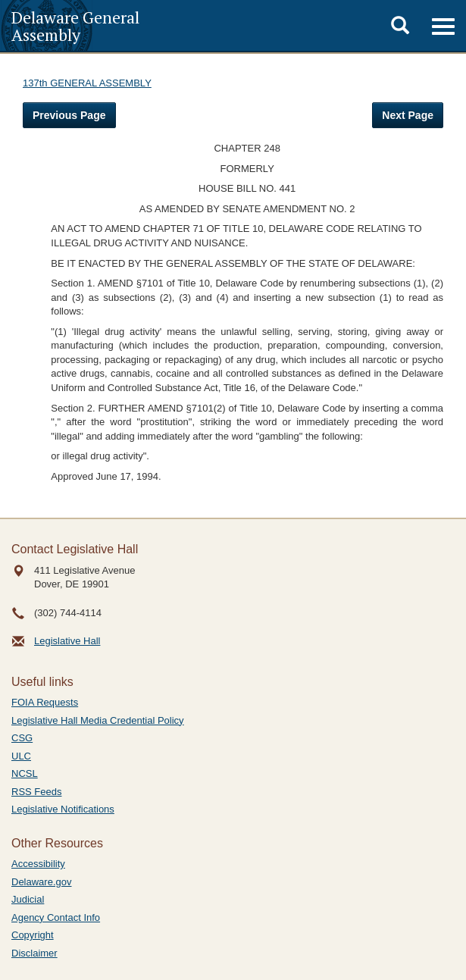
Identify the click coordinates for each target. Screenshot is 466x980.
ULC (21, 756)
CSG (22, 738)
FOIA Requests (45, 702)
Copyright (33, 935)
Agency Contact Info (56, 917)
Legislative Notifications (63, 809)
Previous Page (69, 115)
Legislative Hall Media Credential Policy (98, 720)
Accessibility (38, 864)
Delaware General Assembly (75, 26)
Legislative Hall (67, 641)
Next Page (408, 115)
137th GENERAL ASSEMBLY (87, 83)
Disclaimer (34, 953)
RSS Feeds (36, 792)
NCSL (25, 773)
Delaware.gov (42, 882)
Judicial (28, 899)
